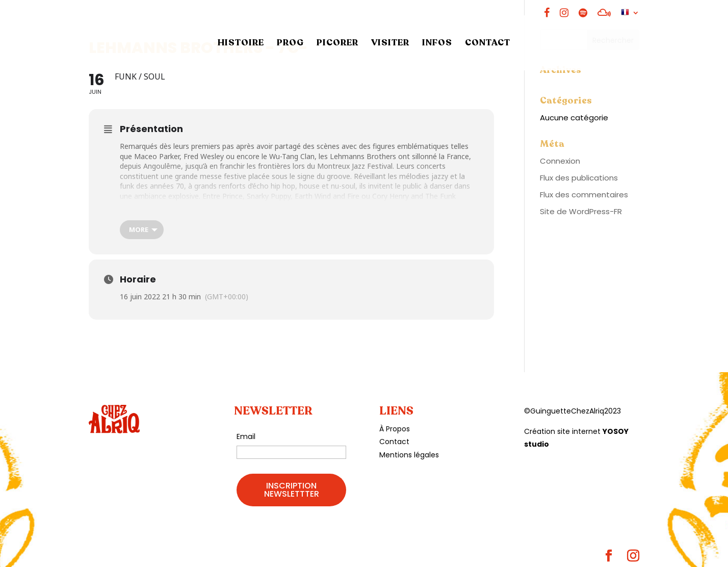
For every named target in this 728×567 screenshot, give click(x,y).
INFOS (437, 44)
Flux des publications (579, 178)
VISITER (390, 44)
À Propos (395, 429)
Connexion (560, 161)
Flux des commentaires (584, 195)
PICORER (337, 44)
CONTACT (488, 44)
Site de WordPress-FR (581, 211)
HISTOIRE (241, 44)
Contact (394, 442)
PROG (290, 44)
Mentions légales (409, 455)
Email (246, 436)
